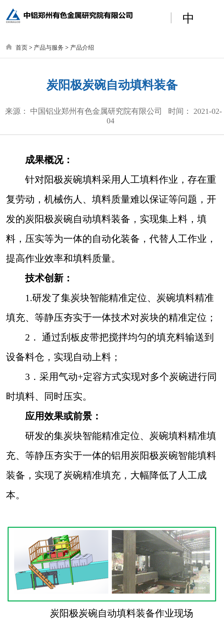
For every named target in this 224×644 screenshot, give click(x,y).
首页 (22, 47)
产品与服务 (49, 47)
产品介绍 (82, 47)
